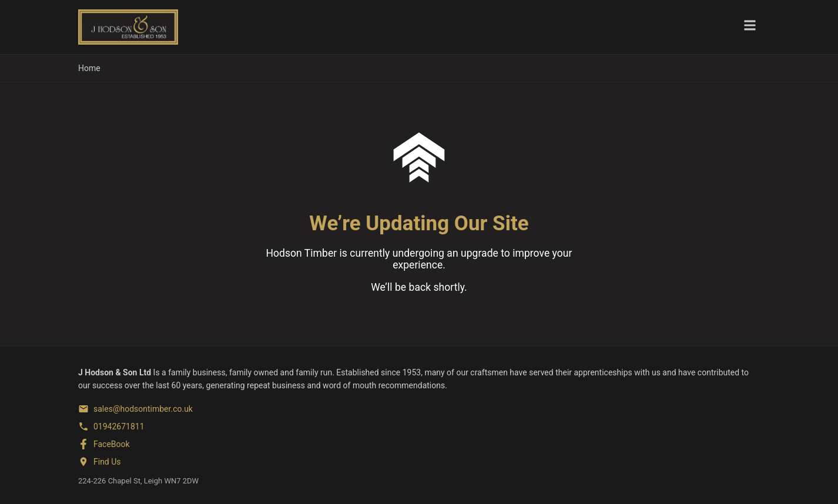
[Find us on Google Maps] (100, 462)
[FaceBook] (104, 444)
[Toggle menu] (750, 27)
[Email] (135, 409)
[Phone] (111, 426)
